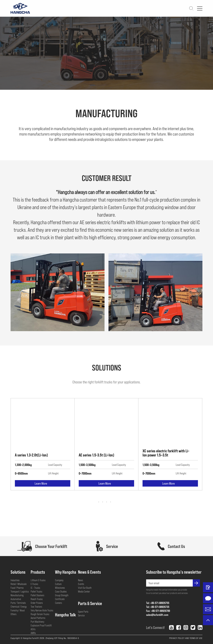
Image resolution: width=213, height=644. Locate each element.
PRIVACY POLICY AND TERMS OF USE (186, 638)
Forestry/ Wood (18, 610)
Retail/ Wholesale (19, 584)
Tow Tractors (36, 606)
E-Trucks (34, 584)
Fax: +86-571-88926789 (158, 611)
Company (59, 580)
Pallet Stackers (37, 595)
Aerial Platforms (38, 618)
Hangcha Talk (65, 615)
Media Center (84, 591)
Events (81, 584)
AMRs (33, 633)
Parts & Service (90, 603)
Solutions (18, 572)
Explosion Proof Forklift (41, 625)
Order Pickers (37, 603)
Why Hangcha (66, 572)
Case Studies (61, 591)
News (81, 580)
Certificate (60, 599)
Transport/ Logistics (20, 591)
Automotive (16, 599)
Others (14, 614)
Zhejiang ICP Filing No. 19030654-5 (62, 638)
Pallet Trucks (36, 591)
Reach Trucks (37, 599)
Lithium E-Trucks (38, 580)
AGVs (33, 629)
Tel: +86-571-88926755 (158, 603)
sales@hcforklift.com (157, 615)
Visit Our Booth (85, 588)
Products (38, 572)
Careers (59, 603)
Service (81, 615)
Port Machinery (37, 622)
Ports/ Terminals (18, 603)
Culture (58, 584)
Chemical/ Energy (19, 606)
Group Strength (62, 595)
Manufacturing (17, 595)
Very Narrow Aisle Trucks (42, 610)
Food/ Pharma (17, 588)
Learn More (43, 484)
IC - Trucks (35, 588)
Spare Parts (83, 612)
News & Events (89, 572)
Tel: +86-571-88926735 (158, 607)
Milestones (60, 588)
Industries (15, 580)
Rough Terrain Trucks (40, 614)
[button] (107, 502)
